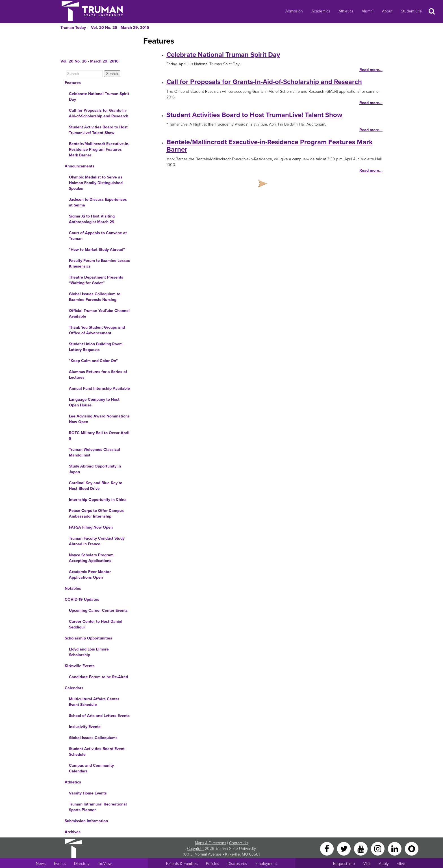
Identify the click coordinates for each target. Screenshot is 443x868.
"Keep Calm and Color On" (93, 361)
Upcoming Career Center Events (98, 610)
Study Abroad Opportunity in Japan (95, 469)
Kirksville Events (80, 666)
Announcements (80, 166)
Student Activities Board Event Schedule (97, 752)
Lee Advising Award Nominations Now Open (99, 419)
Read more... (371, 70)
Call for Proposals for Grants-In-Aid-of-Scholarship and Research (99, 113)
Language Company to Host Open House (94, 402)
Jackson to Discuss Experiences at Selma (98, 202)
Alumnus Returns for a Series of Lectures (98, 375)
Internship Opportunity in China (98, 500)
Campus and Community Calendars (91, 768)
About (387, 11)
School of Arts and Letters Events (99, 716)
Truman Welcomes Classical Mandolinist (95, 452)
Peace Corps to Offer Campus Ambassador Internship (96, 513)
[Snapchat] (412, 848)
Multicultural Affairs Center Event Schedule (94, 702)
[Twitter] (344, 848)
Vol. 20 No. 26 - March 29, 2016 (120, 28)
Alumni (368, 11)
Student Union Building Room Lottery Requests (96, 347)
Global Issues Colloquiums (93, 738)
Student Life (411, 11)
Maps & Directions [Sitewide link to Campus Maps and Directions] (210, 843)
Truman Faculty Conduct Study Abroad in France (97, 541)
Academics (321, 11)
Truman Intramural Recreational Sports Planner (98, 807)
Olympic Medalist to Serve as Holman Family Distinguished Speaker (96, 183)
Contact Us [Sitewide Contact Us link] (239, 843)
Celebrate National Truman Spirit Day (99, 97)
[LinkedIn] (395, 848)
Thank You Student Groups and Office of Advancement (97, 330)
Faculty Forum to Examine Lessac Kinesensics (99, 263)
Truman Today (73, 28)
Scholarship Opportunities (88, 638)
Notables (73, 588)
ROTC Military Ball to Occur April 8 (99, 436)
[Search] (84, 74)
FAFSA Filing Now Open (91, 527)
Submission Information (86, 821)
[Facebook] (327, 848)
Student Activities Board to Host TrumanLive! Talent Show (98, 130)
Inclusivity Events (85, 727)
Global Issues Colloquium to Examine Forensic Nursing (95, 297)
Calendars (74, 688)
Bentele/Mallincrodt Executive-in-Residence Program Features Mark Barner (99, 149)
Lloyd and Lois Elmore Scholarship (89, 652)
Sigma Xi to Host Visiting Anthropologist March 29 (92, 219)
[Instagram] (378, 848)
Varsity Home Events (88, 793)
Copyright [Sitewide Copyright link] (195, 849)
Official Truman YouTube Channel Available (99, 314)
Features (73, 83)
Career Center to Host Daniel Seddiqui (96, 624)
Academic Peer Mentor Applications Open (90, 575)
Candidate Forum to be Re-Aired (98, 677)
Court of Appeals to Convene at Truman (98, 236)
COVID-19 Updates (82, 599)
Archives (73, 832)
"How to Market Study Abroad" (97, 250)
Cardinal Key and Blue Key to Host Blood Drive (96, 486)
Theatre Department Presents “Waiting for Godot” (96, 280)
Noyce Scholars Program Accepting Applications (91, 558)
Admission (294, 11)
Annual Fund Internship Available (99, 388)
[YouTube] (361, 848)
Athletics (346, 11)
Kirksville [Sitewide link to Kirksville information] (233, 854)
